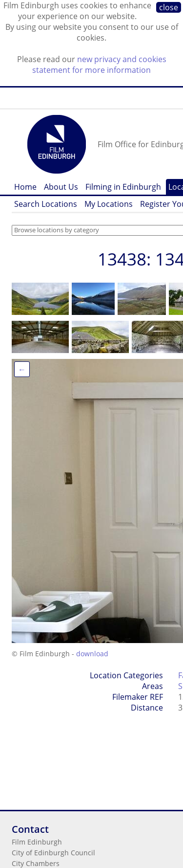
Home (25, 187)
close (169, 7)
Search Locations (46, 204)
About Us (61, 187)
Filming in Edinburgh (123, 187)
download (92, 654)
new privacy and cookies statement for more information (99, 65)
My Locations (109, 204)
